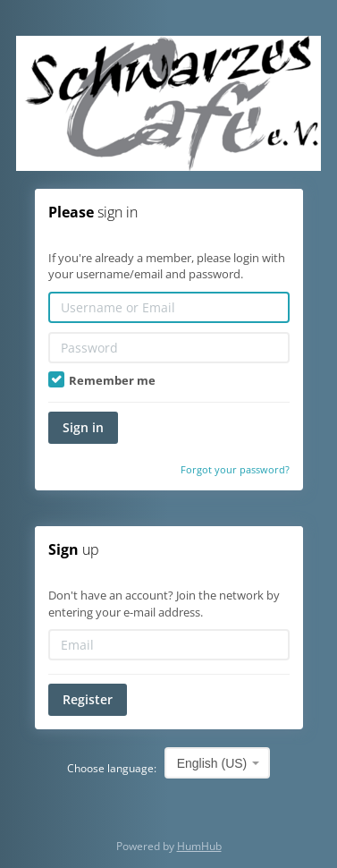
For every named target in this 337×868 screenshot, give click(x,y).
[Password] (169, 348)
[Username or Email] (169, 307)
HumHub (199, 846)
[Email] (169, 645)
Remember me (102, 380)
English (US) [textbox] (212, 763)
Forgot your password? (235, 469)
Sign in (83, 427)
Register (88, 699)
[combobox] (218, 763)
